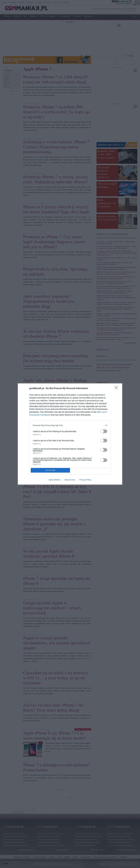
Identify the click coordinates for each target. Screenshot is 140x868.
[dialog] (70, 434)
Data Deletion (55, 480)
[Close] (117, 389)
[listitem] (70, 425)
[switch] (104, 431)
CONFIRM (50, 470)
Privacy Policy (85, 480)
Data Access (70, 480)
